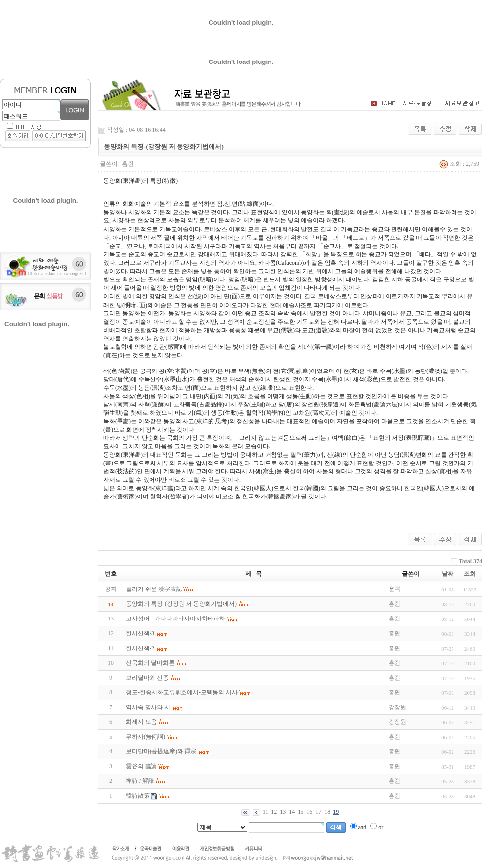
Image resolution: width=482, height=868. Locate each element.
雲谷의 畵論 (141, 766)
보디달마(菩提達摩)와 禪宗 (161, 751)
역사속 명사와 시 (148, 707)
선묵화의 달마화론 (150, 663)
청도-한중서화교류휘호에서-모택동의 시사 (182, 692)
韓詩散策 (138, 796)
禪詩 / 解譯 (140, 781)
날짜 (448, 574)
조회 (470, 574)
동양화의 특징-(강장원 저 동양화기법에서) (181, 604)
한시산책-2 (140, 648)
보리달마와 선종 (147, 678)
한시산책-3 (140, 633)
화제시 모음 (141, 722)
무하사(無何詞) (146, 737)
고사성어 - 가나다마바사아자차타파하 (176, 619)
